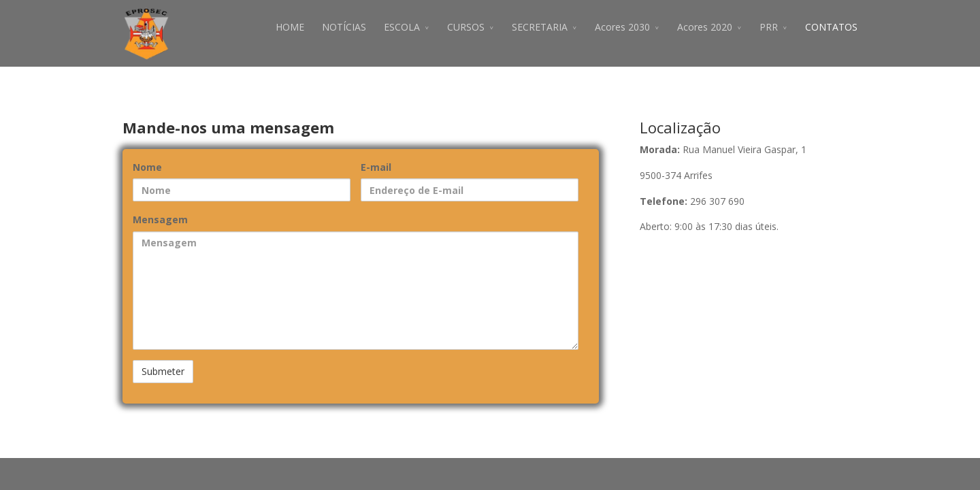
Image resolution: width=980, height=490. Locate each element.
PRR (769, 27)
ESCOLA (402, 27)
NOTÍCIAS (344, 27)
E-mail (376, 167)
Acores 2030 (622, 27)
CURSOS (466, 27)
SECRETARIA (540, 27)
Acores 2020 (705, 27)
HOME (290, 27)
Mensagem (160, 219)
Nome (147, 167)
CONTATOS (831, 27)
